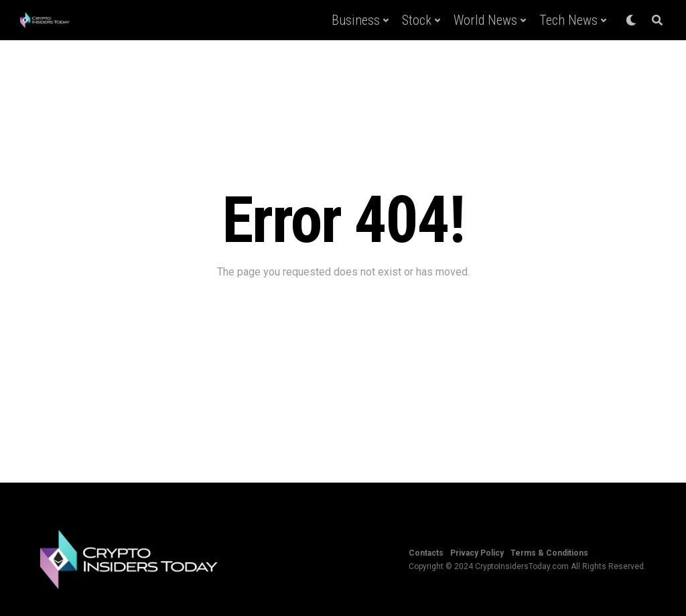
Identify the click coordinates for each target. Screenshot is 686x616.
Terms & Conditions (549, 553)
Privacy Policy (477, 553)
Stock (417, 20)
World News (485, 20)
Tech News (568, 20)
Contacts (426, 553)
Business (356, 20)
